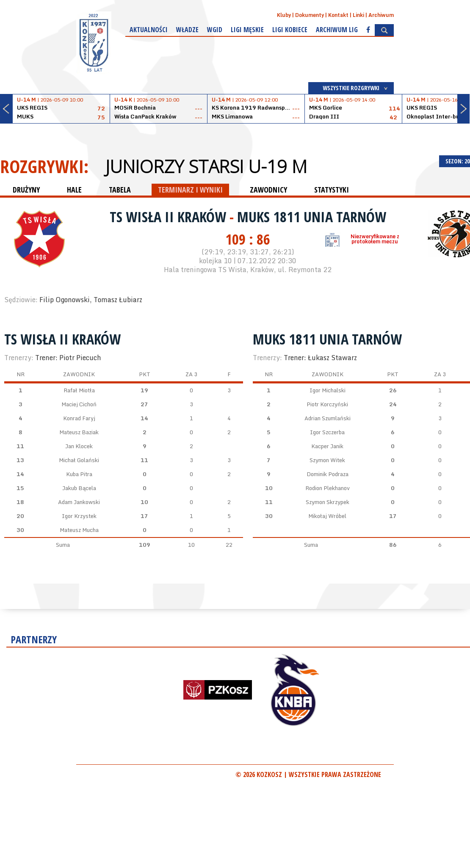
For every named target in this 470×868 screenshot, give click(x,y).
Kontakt (338, 15)
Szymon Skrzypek (328, 502)
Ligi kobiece (290, 30)
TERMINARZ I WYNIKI (190, 190)
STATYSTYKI (332, 190)
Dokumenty (310, 15)
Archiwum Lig (337, 30)
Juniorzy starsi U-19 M (206, 166)
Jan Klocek (79, 446)
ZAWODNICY (268, 190)
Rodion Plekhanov (328, 488)
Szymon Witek (327, 460)
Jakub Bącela (79, 488)
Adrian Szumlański (328, 418)
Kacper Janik (327, 446)
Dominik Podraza (328, 474)
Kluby (284, 15)
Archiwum (381, 15)
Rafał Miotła (79, 390)
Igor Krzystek (79, 516)
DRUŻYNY (26, 190)
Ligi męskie (247, 30)
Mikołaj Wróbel (327, 516)
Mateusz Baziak (79, 432)
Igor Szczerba (327, 432)
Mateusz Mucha (79, 530)
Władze (187, 30)
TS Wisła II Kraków (170, 217)
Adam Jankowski (79, 502)
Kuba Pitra (79, 474)
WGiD (215, 30)
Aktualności (149, 30)
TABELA (120, 190)
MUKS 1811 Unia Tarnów (312, 217)
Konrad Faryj (79, 418)
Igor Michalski (328, 390)
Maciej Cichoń (79, 404)
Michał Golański (79, 460)
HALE (74, 190)
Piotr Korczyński (327, 404)
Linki (358, 15)
